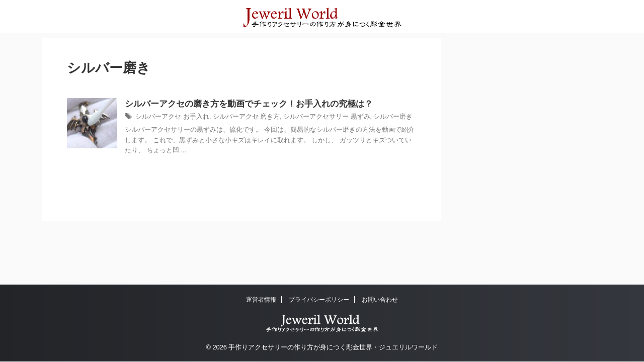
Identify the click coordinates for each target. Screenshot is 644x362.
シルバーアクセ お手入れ (169, 118)
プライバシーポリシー (319, 300)
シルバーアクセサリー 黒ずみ (312, 118)
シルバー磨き (374, 118)
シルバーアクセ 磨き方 (238, 118)
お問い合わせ (380, 300)
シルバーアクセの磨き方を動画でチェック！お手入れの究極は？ (242, 104)
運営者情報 (261, 300)
